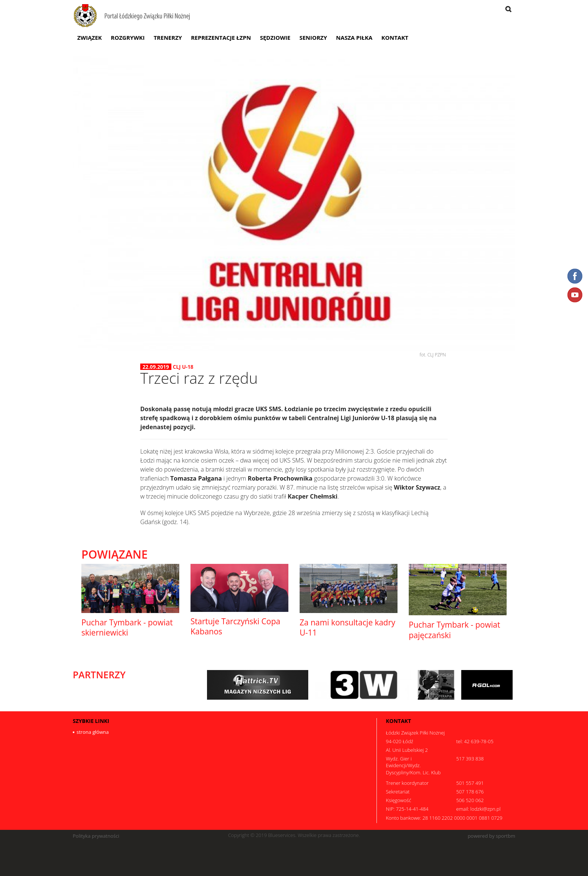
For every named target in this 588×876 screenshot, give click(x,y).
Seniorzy (313, 38)
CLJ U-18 (183, 367)
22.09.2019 (156, 367)
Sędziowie (275, 38)
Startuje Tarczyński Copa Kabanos (235, 626)
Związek (90, 38)
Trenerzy (168, 38)
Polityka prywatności (96, 836)
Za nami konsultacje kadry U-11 (347, 627)
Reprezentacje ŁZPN (221, 38)
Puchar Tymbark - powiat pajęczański (454, 630)
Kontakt (395, 38)
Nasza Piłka (354, 38)
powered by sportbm (491, 836)
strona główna (93, 732)
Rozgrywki (128, 38)
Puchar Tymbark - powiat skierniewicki (127, 627)
